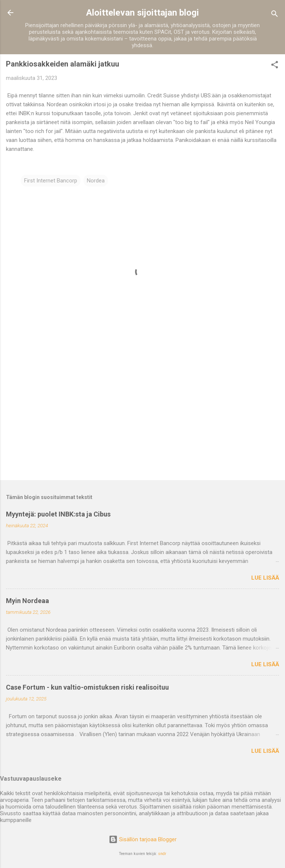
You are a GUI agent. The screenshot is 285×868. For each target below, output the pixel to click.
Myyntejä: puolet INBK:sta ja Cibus (58, 514)
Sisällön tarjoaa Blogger (143, 839)
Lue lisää (265, 578)
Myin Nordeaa (27, 601)
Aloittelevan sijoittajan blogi (142, 13)
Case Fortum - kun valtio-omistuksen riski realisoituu (87, 687)
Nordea (96, 181)
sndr (162, 854)
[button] (275, 66)
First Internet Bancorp (51, 181)
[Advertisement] (142, 416)
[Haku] (275, 15)
